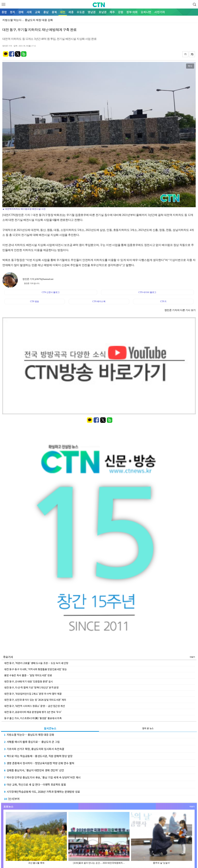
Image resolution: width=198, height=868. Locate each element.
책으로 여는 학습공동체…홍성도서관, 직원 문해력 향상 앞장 (38, 756)
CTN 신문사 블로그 (51, 292)
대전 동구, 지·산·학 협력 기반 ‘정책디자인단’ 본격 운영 (31, 687)
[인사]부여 (12, 799)
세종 (71, 12)
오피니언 (146, 12)
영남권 (92, 12)
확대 (190, 66)
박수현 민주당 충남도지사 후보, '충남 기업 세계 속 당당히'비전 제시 (42, 777)
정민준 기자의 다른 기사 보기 (180, 310)
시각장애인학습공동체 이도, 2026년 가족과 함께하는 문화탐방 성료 (42, 792)
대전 (63, 12)
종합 (4, 12)
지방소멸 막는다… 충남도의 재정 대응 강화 (29, 735)
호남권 (103, 12)
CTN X (163, 301)
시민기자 (160, 12)
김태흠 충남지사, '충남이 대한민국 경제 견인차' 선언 (34, 770)
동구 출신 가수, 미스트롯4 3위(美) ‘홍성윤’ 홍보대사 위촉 (33, 718)
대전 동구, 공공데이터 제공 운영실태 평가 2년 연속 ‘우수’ (33, 712)
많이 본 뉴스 (148, 728)
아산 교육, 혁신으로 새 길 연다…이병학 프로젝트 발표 (35, 784)
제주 (112, 12)
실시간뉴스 (50, 728)
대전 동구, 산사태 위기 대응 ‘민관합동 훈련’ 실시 (29, 681)
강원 (121, 12)
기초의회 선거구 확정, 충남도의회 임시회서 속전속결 (34, 749)
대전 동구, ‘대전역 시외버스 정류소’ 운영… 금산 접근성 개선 (35, 706)
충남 (46, 12)
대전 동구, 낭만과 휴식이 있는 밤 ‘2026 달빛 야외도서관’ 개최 (35, 700)
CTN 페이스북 (99, 301)
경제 (21, 12)
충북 (54, 12)
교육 (38, 12)
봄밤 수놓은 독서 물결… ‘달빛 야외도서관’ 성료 (28, 675)
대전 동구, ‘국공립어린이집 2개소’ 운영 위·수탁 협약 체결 (33, 694)
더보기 (192, 657)
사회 (29, 12)
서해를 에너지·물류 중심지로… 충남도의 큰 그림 (32, 742)
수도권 (81, 12)
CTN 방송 (34, 301)
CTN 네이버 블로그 (147, 292)
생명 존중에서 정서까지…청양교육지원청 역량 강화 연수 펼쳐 (39, 763)
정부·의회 (132, 12)
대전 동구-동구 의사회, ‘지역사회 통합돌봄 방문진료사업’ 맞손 (36, 669)
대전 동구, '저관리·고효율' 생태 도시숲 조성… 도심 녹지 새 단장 (36, 663)
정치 (13, 12)
